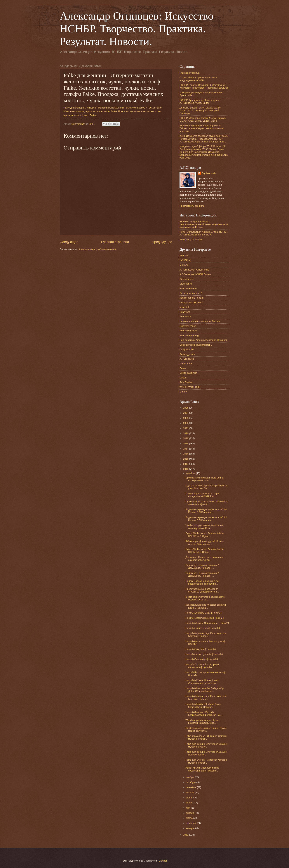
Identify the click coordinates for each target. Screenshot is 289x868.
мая (188, 808)
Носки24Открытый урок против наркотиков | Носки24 (202, 666)
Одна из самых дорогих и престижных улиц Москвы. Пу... (206, 487)
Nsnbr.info (185, 307)
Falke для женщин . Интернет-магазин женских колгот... (206, 753)
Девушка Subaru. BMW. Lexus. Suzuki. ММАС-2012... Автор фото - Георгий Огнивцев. (200, 111)
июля (189, 798)
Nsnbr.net (185, 312)
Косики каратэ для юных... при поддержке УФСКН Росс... (202, 495)
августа (190, 792)
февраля (191, 823)
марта (190, 818)
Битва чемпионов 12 (191, 293)
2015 (186, 459)
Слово (183, 378)
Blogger (163, 861)
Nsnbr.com (185, 317)
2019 (186, 438)
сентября (191, 787)
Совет (183, 368)
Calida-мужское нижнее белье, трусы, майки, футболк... (206, 729)
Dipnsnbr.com (187, 279)
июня (189, 803)
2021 (186, 428)
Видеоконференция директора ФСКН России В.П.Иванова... (206, 511)
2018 (186, 444)
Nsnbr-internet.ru (188, 288)
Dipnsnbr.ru (186, 284)
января (190, 828)
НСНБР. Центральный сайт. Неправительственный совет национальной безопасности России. (204, 224)
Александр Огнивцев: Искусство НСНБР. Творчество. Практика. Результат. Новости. (137, 29)
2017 (186, 449)
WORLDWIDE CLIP (190, 387)
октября (191, 782)
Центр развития (188, 373)
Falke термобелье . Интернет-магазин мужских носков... (206, 737)
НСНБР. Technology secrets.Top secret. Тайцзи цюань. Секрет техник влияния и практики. (202, 128)
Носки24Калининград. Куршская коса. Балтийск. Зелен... (206, 635)
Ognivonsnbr (209, 173)
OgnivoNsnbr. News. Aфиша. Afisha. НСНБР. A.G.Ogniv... (205, 535)
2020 (186, 433)
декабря (191, 473)
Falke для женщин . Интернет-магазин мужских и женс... (206, 745)
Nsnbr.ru (184, 255)
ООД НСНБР (187, 349)
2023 (186, 418)
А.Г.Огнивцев (187, 359)
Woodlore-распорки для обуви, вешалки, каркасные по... (202, 721)
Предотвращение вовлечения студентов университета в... (202, 590)
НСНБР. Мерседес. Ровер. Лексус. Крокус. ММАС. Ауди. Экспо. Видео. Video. (203, 119)
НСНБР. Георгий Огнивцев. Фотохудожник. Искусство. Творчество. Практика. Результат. (204, 86)
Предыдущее (162, 242)
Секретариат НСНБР (191, 303)
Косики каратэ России (191, 298)
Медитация (186, 363)
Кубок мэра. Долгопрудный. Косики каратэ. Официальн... (205, 542)
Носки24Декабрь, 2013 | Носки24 (204, 613)
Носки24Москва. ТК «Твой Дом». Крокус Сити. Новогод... (203, 705)
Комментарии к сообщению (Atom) (98, 249)
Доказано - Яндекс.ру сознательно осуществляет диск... (204, 559)
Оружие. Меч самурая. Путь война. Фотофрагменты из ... (205, 479)
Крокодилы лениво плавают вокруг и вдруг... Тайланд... (206, 606)
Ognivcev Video (188, 326)
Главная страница (115, 242)
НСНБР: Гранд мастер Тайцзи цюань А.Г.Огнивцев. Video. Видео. (200, 101)
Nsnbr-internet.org (189, 335)
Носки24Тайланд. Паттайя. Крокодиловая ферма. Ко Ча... (203, 714)
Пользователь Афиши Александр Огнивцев (203, 340)
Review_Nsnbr (187, 354)
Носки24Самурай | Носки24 (201, 649)
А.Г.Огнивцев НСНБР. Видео (195, 274)
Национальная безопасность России (200, 321)
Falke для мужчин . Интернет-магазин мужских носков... (206, 761)
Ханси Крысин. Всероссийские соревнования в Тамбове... (202, 769)
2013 (186, 469)
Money (183, 392)
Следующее (69, 242)
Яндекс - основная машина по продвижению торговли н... (202, 582)
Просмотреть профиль (192, 206)
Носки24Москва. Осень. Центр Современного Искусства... (202, 682)
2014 (186, 464)
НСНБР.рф (185, 260)
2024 (186, 413)
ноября (190, 777)
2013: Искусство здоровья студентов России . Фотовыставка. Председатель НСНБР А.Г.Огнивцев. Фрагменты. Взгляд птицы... (204, 139)
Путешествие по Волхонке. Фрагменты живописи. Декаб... (207, 503)
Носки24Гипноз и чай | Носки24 (203, 628)
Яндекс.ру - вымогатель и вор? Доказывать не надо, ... (202, 566)
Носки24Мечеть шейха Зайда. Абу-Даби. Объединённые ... (205, 690)
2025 (186, 408)
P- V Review (186, 382)
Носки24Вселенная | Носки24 (202, 659)
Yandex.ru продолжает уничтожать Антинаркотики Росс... (204, 527)
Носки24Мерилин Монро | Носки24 (205, 618)
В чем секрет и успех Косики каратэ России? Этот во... (205, 598)
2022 (186, 423)
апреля (190, 813)
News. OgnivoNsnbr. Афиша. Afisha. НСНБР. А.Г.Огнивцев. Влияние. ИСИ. (204, 233)
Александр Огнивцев (191, 239)
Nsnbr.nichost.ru (188, 331)
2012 (186, 835)
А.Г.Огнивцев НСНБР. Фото (194, 270)
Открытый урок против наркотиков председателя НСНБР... (198, 79)
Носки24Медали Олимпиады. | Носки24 (207, 623)
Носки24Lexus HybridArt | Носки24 (204, 654)
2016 (186, 454)
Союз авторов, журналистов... (196, 345)
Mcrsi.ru (184, 265)
